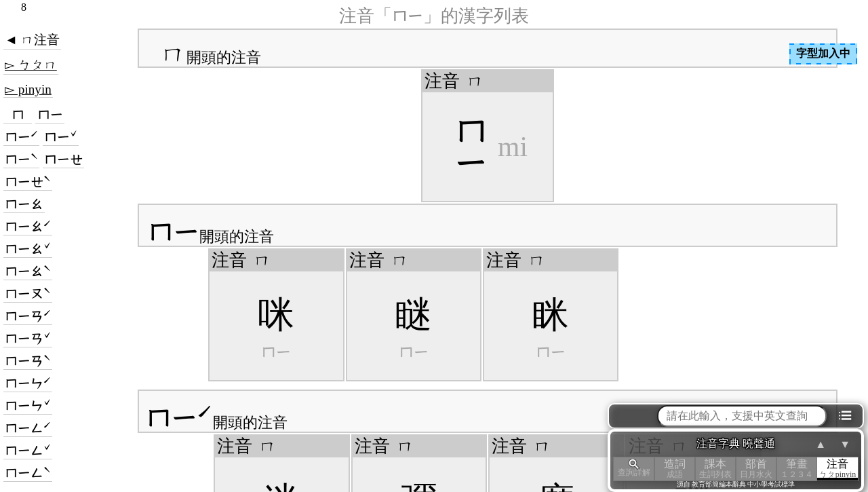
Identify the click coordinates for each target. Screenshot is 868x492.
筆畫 (797, 469)
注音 (837, 469)
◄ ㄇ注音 (32, 40)
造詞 (675, 469)
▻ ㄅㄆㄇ (31, 65)
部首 (756, 469)
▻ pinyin (28, 89)
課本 (715, 469)
